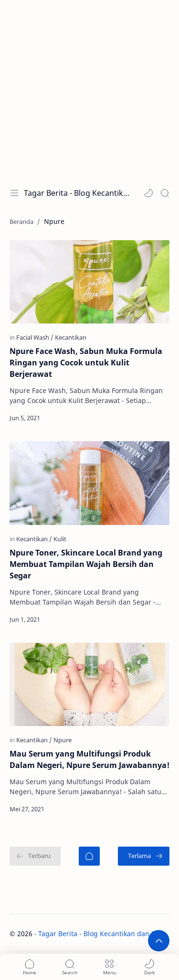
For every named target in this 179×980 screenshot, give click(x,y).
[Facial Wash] (35, 337)
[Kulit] (60, 539)
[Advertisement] (89, 89)
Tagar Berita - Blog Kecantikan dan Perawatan (77, 193)
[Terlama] (144, 856)
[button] (148, 193)
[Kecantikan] (71, 337)
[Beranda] (89, 856)
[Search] (165, 193)
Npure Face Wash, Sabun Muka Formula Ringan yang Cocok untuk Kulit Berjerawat (86, 363)
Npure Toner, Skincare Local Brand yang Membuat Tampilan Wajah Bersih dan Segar (86, 564)
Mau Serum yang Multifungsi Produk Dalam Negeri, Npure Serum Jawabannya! (89, 759)
